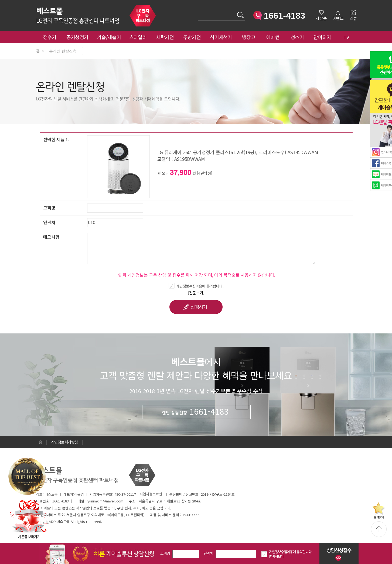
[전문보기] (196, 293)
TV (346, 37)
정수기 (50, 37)
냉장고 (249, 37)
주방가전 (192, 37)
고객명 (165, 553)
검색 (198, 12)
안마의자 (323, 37)
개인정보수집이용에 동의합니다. (200, 286)
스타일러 (138, 37)
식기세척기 (221, 37)
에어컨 (273, 37)
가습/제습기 (109, 37)
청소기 (297, 37)
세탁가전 (165, 37)
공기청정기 (77, 37)
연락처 (208, 553)
